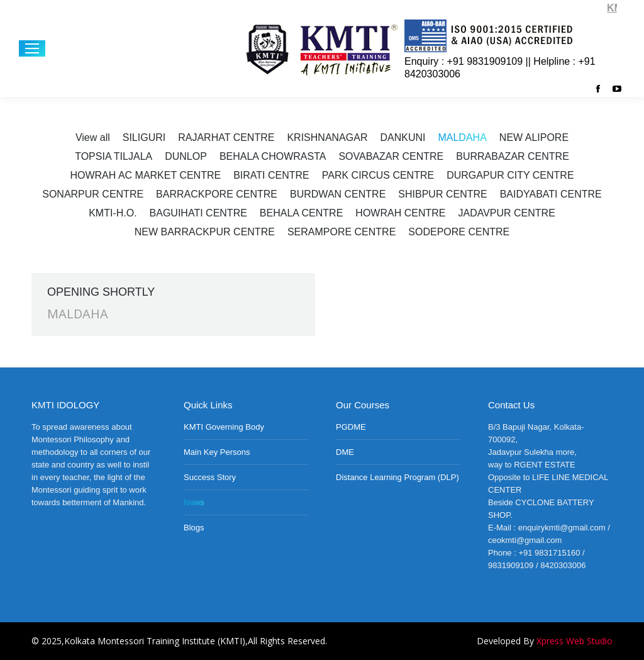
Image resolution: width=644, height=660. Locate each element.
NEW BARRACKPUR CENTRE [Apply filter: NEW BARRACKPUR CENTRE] (205, 232)
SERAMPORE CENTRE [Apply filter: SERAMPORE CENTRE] (341, 232)
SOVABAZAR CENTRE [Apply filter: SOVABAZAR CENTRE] (391, 156)
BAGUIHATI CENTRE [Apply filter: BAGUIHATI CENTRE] (198, 213)
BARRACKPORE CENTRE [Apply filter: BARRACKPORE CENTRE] (217, 194)
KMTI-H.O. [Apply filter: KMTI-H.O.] (113, 213)
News (194, 502)
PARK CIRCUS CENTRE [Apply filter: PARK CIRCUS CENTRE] (378, 175)
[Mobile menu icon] (32, 48)
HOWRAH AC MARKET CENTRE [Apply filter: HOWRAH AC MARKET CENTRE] (145, 175)
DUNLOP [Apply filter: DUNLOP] (186, 156)
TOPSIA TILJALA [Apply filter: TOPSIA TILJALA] (114, 156)
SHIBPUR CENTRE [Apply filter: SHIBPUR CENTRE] (442, 194)
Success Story (210, 477)
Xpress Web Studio (575, 641)
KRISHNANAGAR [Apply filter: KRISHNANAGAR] (327, 137)
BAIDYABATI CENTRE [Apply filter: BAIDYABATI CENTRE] (551, 194)
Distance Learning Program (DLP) (397, 477)
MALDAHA (78, 314)
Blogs (194, 528)
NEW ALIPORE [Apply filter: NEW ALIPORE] (534, 137)
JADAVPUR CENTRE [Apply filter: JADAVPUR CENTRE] (506, 213)
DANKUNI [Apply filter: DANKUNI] (402, 137)
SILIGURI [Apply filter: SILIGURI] (144, 137)
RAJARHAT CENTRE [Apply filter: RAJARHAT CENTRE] (226, 137)
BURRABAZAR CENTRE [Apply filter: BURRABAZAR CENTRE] (513, 156)
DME (345, 452)
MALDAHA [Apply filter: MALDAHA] (462, 137)
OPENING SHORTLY (101, 292)
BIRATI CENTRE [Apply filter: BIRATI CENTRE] (271, 175)
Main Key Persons (217, 452)
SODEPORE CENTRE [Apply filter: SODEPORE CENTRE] (459, 232)
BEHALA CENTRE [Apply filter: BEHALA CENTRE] (301, 213)
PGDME (351, 427)
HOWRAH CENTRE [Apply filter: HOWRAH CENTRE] (400, 213)
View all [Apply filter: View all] (93, 137)
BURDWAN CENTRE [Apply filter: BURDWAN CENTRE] (338, 194)
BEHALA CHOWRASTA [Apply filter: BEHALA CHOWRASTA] (273, 156)
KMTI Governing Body (224, 427)
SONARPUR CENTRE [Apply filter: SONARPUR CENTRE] (93, 194)
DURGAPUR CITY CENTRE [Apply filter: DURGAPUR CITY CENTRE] (510, 175)
